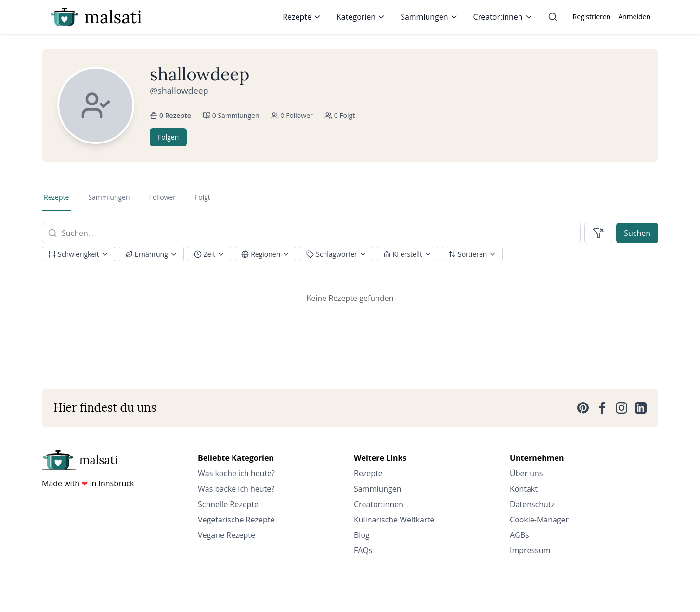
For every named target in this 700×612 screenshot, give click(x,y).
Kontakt (524, 489)
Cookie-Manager (539, 520)
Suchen (637, 233)
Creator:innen (503, 17)
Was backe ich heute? (236, 489)
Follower (162, 197)
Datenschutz (532, 504)
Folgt (203, 197)
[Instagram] (622, 408)
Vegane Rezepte (227, 535)
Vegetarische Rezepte (236, 520)
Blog (362, 535)
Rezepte (302, 17)
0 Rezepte (170, 115)
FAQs (363, 550)
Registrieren (592, 17)
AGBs (519, 535)
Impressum (530, 550)
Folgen (168, 137)
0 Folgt (340, 115)
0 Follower (292, 115)
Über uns (526, 473)
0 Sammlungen (231, 115)
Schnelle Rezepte (228, 504)
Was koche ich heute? (236, 473)
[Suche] (553, 17)
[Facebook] (602, 408)
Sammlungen (429, 17)
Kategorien (361, 17)
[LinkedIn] (641, 408)
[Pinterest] (583, 408)
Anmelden (634, 17)
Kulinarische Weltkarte (394, 520)
